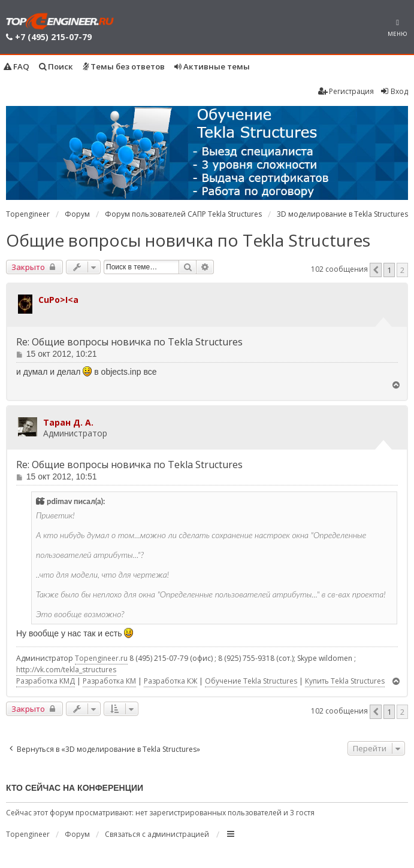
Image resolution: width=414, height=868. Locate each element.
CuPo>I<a (58, 300)
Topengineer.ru (101, 658)
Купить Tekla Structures (345, 681)
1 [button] (389, 270)
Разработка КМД (46, 681)
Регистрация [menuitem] (346, 91)
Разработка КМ (109, 681)
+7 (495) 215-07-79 (53, 37)
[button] (376, 270)
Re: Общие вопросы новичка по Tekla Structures (129, 342)
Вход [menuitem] (394, 91)
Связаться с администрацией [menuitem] (157, 834)
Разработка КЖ (170, 681)
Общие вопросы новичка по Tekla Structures (188, 240)
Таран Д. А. (68, 422)
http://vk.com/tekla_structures (66, 670)
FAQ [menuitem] (16, 66)
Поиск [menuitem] (56, 66)
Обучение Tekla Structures (251, 681)
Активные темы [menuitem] (212, 66)
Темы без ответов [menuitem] (124, 66)
